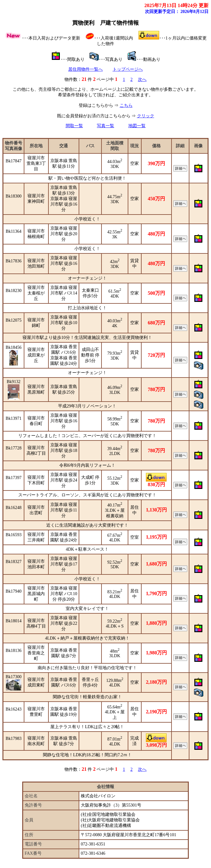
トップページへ (128, 69)
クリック (146, 116)
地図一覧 (137, 126)
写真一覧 (105, 126)
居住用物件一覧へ (85, 69)
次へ (142, 79)
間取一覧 (74, 126)
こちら (126, 105)
